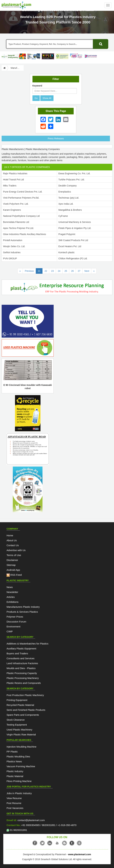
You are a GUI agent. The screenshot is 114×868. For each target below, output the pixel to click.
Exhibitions (13, 602)
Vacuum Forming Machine (21, 766)
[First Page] (20, 271)
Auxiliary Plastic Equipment (21, 648)
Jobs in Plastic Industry (19, 793)
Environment (13, 627)
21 (40, 271)
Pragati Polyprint (67, 234)
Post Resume (14, 803)
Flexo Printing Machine (19, 781)
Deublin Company (67, 186)
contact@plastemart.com (31, 820)
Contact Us (13, 545)
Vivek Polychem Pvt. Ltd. (16, 204)
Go (36, 98)
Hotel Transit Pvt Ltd (13, 180)
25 (66, 271)
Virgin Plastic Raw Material (21, 734)
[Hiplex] (49, 56)
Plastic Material (15, 776)
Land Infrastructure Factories (22, 663)
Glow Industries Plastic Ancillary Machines (25, 234)
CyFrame (63, 216)
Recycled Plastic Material (20, 705)
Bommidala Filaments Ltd (16, 222)
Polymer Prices (15, 617)
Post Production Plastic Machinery (25, 695)
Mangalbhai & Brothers (70, 210)
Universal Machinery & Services (75, 222)
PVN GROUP (10, 258)
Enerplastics (65, 192)
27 (79, 271)
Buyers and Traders (17, 653)
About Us (12, 540)
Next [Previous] (87, 271)
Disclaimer (12, 560)
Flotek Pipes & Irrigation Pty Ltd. (75, 228)
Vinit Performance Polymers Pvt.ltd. (21, 198)
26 (73, 271)
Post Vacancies (15, 808)
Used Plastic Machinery (19, 730)
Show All (47, 98)
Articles (11, 597)
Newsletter (12, 592)
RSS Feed (14, 575)
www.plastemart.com (80, 854)
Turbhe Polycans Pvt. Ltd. (72, 180)
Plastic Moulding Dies (18, 756)
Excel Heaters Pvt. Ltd (70, 246)
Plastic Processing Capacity (22, 673)
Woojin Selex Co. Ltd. (14, 246)
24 (59, 271)
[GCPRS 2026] (64, 56)
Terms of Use (14, 555)
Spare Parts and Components (23, 715)
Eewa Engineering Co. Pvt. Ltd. (74, 173)
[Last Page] (94, 271)
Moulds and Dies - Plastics (21, 668)
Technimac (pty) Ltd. (69, 198)
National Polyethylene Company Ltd (21, 216)
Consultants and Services (21, 658)
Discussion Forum (16, 622)
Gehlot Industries (12, 252)
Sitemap (11, 565)
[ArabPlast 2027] (35, 56)
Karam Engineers (12, 210)
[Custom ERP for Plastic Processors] (15, 56)
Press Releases (56, 139)
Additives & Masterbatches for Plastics (27, 644)
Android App (13, 570)
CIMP (10, 631)
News (10, 587)
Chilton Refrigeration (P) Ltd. (73, 258)
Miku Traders (10, 186)
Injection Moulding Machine (21, 747)
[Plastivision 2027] (92, 56)
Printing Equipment (17, 700)
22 (46, 271)
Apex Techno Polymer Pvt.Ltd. (18, 228)
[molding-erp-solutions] (57, 288)
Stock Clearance (16, 720)
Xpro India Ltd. (66, 204)
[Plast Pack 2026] (78, 56)
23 (52, 271)
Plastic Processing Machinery (23, 678)
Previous (29, 271)
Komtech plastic (67, 252)
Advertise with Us (16, 550)
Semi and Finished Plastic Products (26, 710)
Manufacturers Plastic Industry (23, 607)
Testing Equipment (17, 725)
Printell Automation (13, 240)
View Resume (14, 798)
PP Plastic (12, 752)
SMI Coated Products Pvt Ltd (73, 240)
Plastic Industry (15, 771)
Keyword (37, 86)
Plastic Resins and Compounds (24, 683)
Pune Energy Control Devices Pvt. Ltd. (23, 192)
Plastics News (14, 761)
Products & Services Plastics (22, 612)
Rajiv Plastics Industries (15, 173)
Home (10, 535)
